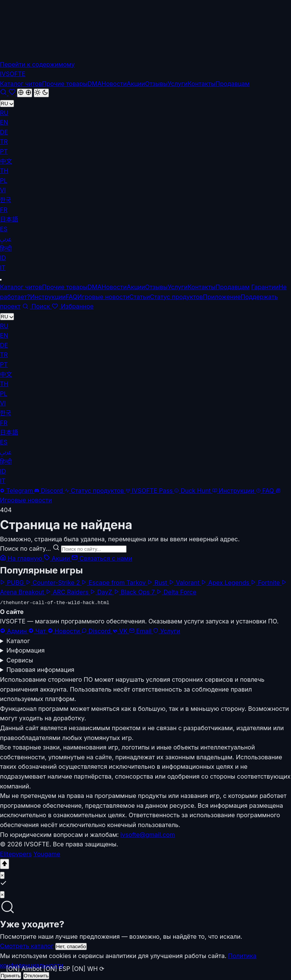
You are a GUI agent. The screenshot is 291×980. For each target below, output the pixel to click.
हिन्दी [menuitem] (6, 248)
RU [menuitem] (4, 113)
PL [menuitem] (4, 181)
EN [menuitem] (4, 122)
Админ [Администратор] (14, 631)
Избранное (73, 306)
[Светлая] (41, 93)
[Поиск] (4, 93)
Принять (11, 976)
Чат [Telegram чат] (38, 631)
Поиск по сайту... (25, 548)
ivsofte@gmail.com (148, 834)
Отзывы (156, 84)
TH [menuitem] (4, 171)
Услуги (178, 84)
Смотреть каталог (27, 946)
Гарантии (265, 287)
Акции (136, 84)
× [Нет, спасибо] (2, 895)
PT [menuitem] (4, 151)
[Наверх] (5, 864)
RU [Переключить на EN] (7, 104)
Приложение (222, 297)
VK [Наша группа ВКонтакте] (121, 631)
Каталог (18, 640)
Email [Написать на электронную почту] (141, 631)
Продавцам (233, 84)
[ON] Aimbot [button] (24, 969)
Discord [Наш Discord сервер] (97, 631)
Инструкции (48, 297)
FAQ (71, 297)
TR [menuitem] (4, 142)
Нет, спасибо (71, 947)
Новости (114, 84)
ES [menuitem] (4, 229)
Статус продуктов (177, 297)
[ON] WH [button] (85, 969)
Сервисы (20, 660)
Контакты (202, 84)
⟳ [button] (102, 969)
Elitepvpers (16, 854)
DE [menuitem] (4, 132)
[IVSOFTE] (13, 74)
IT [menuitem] (3, 268)
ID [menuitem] (3, 258)
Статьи (139, 297)
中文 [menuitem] (6, 161)
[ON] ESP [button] (57, 969)
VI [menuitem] (3, 190)
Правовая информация (40, 670)
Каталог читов (21, 84)
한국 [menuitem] (5, 200)
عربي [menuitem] (6, 238)
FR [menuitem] (4, 210)
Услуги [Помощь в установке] (167, 631)
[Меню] (1, 280)
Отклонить (36, 976)
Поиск (37, 306)
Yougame (47, 854)
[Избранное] (13, 93)
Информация (26, 650)
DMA (95, 84)
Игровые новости (103, 297)
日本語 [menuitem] (9, 219)
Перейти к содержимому (37, 64)
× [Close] (2, 875)
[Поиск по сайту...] (94, 549)
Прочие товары (65, 84)
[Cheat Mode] (25, 93)
